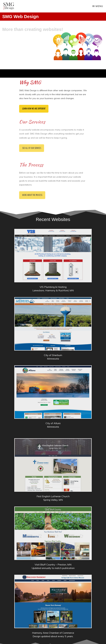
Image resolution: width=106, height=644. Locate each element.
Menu (99, 6)
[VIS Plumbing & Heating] (53, 281)
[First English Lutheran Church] (53, 491)
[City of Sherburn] (53, 350)
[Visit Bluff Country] (53, 559)
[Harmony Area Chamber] (53, 627)
